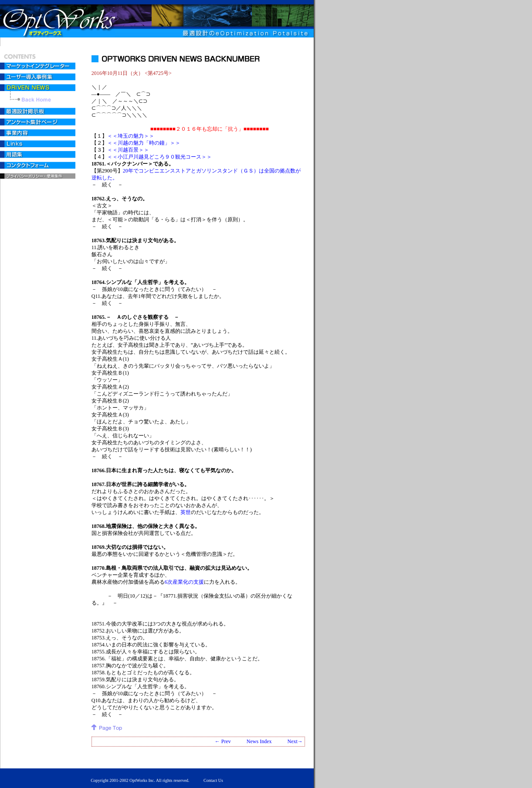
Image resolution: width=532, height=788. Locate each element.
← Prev (223, 741)
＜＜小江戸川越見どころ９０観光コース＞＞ (159, 157)
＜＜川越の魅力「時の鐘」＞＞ (144, 143)
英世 (186, 512)
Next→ (295, 741)
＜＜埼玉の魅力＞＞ (131, 136)
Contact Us (213, 780)
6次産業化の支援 (184, 582)
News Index (259, 741)
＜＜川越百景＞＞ (128, 150)
